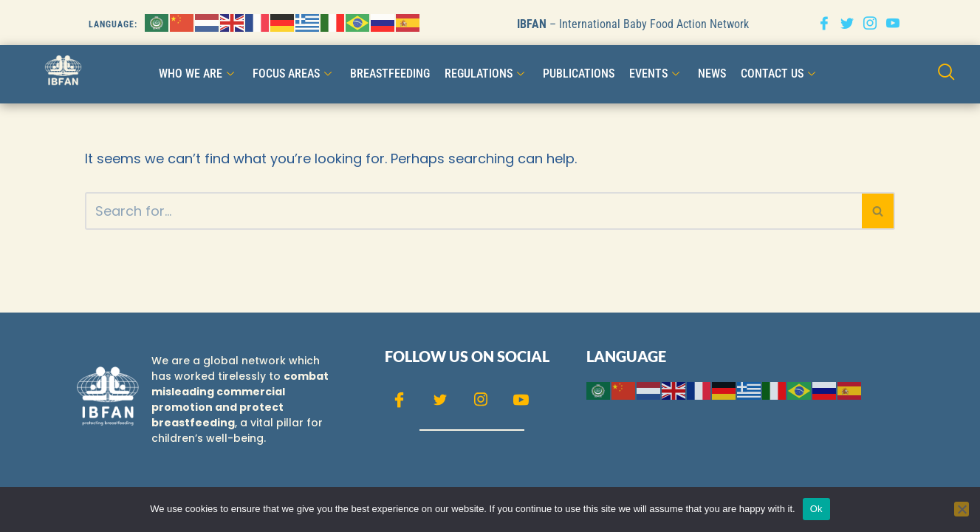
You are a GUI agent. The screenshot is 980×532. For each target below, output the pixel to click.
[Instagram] (870, 23)
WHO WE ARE (198, 74)
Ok (816, 509)
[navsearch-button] (946, 74)
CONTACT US (780, 74)
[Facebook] (824, 23)
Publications (579, 74)
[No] (962, 509)
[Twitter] (847, 23)
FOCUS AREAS (294, 74)
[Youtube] (893, 23)
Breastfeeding (390, 74)
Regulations (486, 74)
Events (656, 74)
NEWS (712, 74)
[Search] (474, 211)
